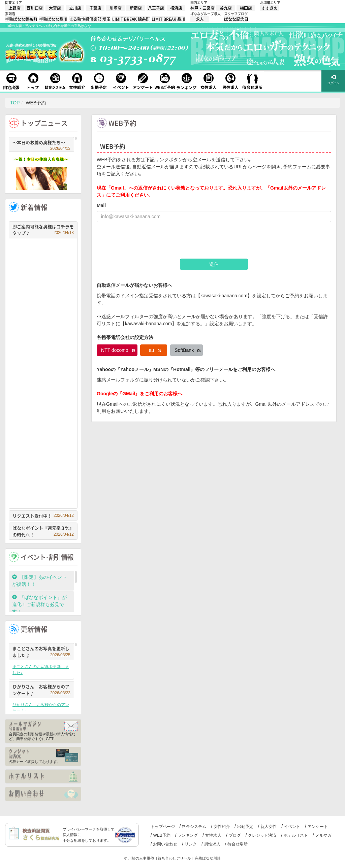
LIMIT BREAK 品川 (168, 19)
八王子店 (156, 8)
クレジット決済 (262, 835)
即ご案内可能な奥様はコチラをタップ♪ (43, 230)
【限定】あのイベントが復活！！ (39, 581)
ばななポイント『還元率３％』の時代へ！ (43, 531)
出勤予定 (245, 827)
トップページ (163, 827)
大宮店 (55, 8)
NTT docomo (118, 350)
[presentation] (148, 240)
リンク (191, 844)
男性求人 (212, 844)
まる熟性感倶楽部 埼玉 (90, 19)
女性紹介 (222, 827)
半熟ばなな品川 (53, 19)
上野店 (14, 8)
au (155, 350)
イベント (292, 827)
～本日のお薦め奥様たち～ (41, 143)
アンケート (318, 827)
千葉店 (95, 8)
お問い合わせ (165, 844)
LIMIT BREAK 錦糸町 (131, 19)
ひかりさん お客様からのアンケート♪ (41, 690)
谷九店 (226, 8)
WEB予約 (162, 835)
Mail (101, 205)
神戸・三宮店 (202, 8)
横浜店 (176, 8)
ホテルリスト (296, 835)
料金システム (194, 827)
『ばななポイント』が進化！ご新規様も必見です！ (39, 604)
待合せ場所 (238, 844)
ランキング (188, 835)
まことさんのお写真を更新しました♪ (41, 652)
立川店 (75, 8)
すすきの (270, 8)
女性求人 (213, 835)
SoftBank (188, 350)
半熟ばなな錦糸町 (21, 19)
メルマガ (323, 835)
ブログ (235, 835)
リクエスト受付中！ (43, 516)
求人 (200, 19)
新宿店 (136, 8)
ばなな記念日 (236, 19)
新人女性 (269, 827)
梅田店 (246, 8)
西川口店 (35, 8)
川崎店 (116, 8)
